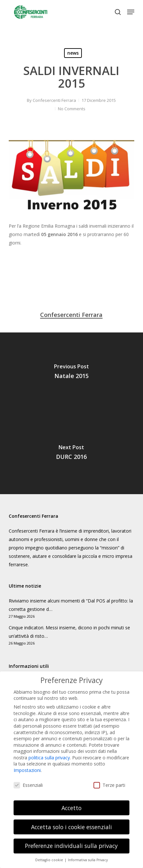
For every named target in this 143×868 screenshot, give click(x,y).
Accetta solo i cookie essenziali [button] (71, 821)
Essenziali (28, 779)
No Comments (72, 109)
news (73, 53)
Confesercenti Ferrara (54, 100)
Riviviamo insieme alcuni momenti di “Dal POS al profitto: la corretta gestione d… (71, 605)
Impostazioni (27, 764)
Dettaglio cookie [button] (50, 854)
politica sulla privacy (49, 752)
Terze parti (109, 779)
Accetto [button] (71, 802)
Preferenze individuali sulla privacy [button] (71, 840)
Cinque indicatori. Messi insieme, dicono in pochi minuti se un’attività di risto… (69, 632)
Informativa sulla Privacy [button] (88, 854)
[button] (131, 12)
